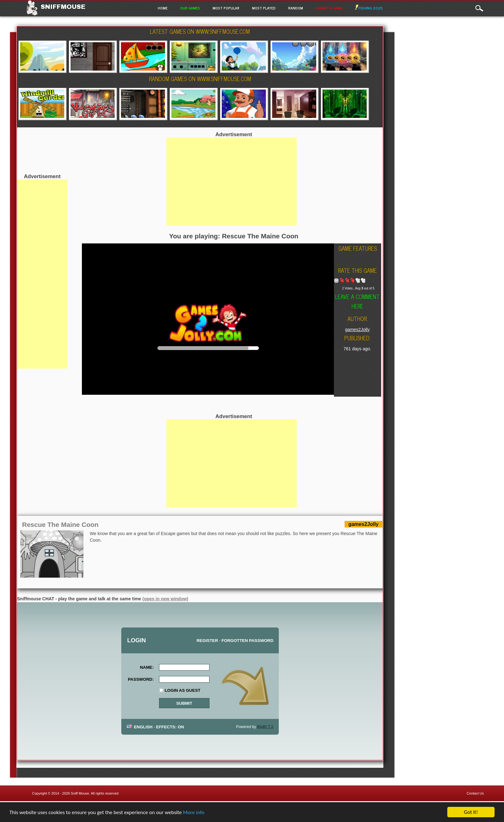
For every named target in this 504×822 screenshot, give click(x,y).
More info (194, 813)
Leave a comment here (357, 301)
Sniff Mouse (80, 793)
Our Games (190, 8)
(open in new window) (165, 599)
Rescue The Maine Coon (60, 525)
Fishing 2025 (369, 8)
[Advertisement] (42, 274)
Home (163, 8)
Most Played (264, 8)
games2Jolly (358, 329)
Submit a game (329, 8)
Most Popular (226, 8)
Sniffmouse (63, 7)
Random (296, 8)
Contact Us (475, 793)
